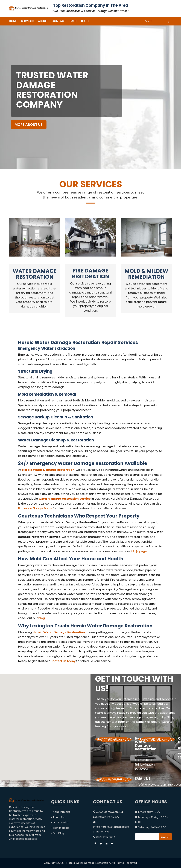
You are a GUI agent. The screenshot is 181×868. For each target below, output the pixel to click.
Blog (85, 21)
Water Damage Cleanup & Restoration (56, 440)
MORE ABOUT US (29, 125)
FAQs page (139, 551)
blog (42, 618)
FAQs (74, 21)
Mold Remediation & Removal (47, 394)
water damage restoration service (65, 499)
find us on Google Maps (35, 508)
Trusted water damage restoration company (52, 90)
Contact (59, 21)
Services (28, 21)
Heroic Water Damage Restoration (48, 470)
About (43, 21)
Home (13, 21)
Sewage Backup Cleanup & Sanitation (56, 417)
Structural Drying (35, 371)
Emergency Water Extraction (47, 348)
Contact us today (63, 661)
